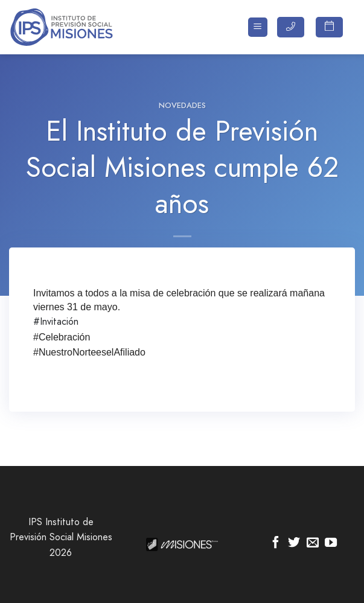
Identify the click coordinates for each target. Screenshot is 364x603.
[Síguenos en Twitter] (294, 543)
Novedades (182, 105)
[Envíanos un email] (313, 543)
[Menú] (258, 27)
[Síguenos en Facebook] (276, 543)
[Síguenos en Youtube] (331, 543)
